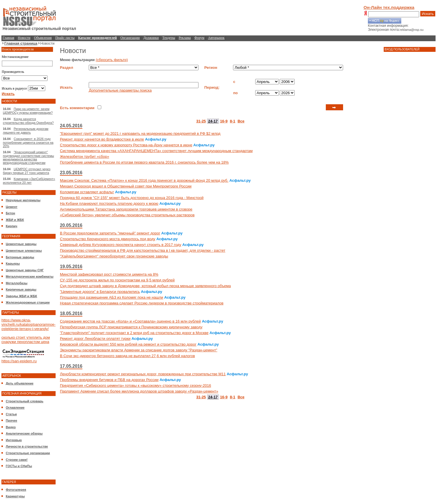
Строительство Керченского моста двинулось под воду (108, 239)
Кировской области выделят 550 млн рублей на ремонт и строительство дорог (128, 344)
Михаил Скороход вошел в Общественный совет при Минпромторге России (126, 186)
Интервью (14, 440)
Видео (11, 427)
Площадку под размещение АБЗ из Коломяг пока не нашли (111, 297)
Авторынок (216, 38)
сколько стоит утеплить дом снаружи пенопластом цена (26, 340)
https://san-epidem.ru (19, 361)
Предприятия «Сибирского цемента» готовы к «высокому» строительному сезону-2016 (136, 385)
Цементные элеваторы (24, 251)
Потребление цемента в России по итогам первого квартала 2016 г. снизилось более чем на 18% (144, 162)
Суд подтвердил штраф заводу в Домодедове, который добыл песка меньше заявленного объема (145, 286)
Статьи (11, 414)
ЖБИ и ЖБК (15, 220)
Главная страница (21, 43)
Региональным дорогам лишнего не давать (26, 131)
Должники (151, 38)
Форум (199, 38)
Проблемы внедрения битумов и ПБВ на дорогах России (109, 380)
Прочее (12, 420)
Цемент (12, 207)
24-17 (213, 121)
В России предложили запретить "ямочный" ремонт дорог (110, 233)
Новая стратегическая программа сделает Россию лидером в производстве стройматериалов (142, 303)
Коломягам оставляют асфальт (87, 192)
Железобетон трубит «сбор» (85, 157)
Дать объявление (20, 383)
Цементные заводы (21, 244)
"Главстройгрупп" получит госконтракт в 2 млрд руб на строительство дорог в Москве (134, 333)
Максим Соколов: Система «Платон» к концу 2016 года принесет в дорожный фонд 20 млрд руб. (144, 180)
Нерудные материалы (23, 200)
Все (241, 121)
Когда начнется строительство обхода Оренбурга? (28, 121)
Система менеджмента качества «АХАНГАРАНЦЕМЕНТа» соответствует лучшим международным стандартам (156, 151)
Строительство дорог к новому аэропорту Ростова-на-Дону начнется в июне (126, 145)
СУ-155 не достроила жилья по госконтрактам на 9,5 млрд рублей (117, 280)
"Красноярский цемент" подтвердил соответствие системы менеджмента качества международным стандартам (28, 157)
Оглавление (15, 408)
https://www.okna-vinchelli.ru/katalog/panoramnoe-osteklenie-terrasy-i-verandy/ (29, 324)
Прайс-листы (65, 38)
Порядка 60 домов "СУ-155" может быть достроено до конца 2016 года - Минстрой (132, 198)
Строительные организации (28, 453)
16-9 (224, 121)
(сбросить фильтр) (112, 60)
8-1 (233, 121)
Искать (428, 14)
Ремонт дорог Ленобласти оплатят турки (95, 339)
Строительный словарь (25, 401)
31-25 (201, 121)
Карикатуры (15, 496)
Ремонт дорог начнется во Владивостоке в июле (102, 139)
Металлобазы (17, 283)
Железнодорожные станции (28, 302)
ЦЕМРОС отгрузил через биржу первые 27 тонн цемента (27, 171)
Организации (130, 38)
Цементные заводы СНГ (25, 270)
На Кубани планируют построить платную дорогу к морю (109, 203)
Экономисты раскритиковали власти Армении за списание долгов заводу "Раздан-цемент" (139, 350)
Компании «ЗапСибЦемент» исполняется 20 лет (29, 181)
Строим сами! (17, 460)
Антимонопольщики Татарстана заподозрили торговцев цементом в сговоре (126, 209)
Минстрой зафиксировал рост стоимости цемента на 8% (109, 274)
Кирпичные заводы (21, 289)
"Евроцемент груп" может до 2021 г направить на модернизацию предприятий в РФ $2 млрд (140, 133)
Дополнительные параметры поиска (120, 90)
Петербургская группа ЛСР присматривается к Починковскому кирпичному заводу (131, 327)
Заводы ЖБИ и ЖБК (21, 296)
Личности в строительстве (27, 446)
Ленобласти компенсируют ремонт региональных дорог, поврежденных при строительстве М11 (143, 374)
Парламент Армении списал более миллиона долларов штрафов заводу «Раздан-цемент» (139, 391)
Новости (24, 38)
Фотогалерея (16, 490)
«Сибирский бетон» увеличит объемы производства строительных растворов (127, 215)
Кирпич (12, 226)
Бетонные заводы (20, 257)
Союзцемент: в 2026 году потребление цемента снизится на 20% (28, 142)
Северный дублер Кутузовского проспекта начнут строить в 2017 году (121, 245)
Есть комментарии (77, 108)
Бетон (10, 213)
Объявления (43, 38)
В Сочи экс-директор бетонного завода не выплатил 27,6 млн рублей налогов (127, 356)
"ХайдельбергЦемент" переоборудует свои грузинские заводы (114, 256)
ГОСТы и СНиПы (19, 466)
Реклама (185, 38)
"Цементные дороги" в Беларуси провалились (100, 292)
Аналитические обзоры (24, 433)
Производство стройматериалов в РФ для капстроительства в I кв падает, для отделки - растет (143, 250)
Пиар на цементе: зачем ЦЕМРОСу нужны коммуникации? (28, 111)
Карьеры (13, 264)
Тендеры (169, 38)
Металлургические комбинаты (30, 276)
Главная (8, 38)
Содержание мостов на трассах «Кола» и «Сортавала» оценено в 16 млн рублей (130, 321)
